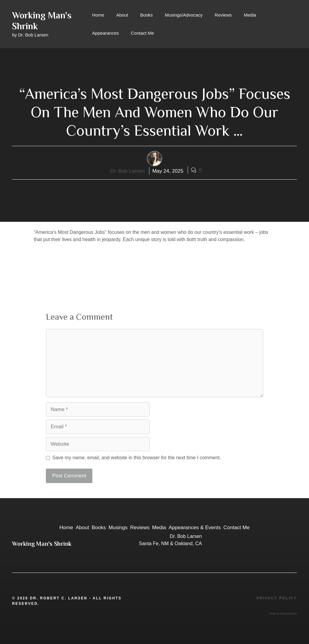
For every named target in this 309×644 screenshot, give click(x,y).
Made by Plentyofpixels (283, 614)
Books (147, 15)
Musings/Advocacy (184, 15)
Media (250, 15)
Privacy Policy (277, 598)
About (122, 15)
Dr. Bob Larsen (127, 171)
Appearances (105, 33)
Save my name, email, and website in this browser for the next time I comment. (137, 458)
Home (98, 15)
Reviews (223, 15)
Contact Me (143, 33)
